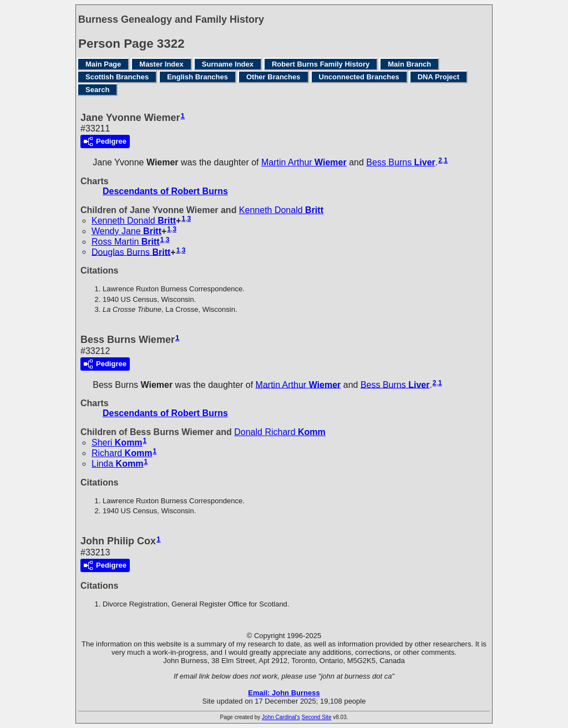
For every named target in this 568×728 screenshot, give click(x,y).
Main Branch (409, 64)
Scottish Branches (117, 77)
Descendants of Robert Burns (165, 191)
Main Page (103, 64)
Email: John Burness (284, 693)
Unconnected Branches (359, 77)
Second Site (317, 717)
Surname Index (228, 64)
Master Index (161, 64)
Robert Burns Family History (321, 64)
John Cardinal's (281, 717)
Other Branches (273, 77)
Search (97, 90)
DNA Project (438, 77)
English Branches (197, 77)
